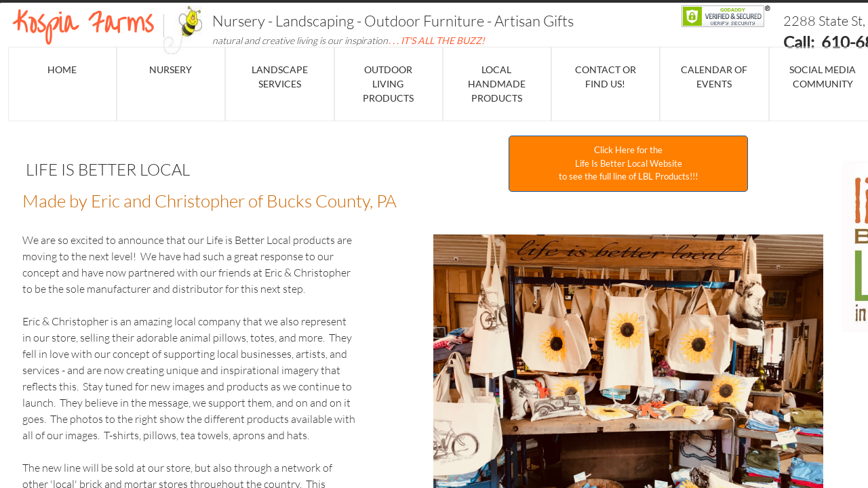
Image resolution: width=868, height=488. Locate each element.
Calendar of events (714, 77)
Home (62, 69)
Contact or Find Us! (606, 77)
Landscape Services (280, 77)
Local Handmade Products (497, 84)
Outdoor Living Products (388, 84)
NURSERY (171, 69)
